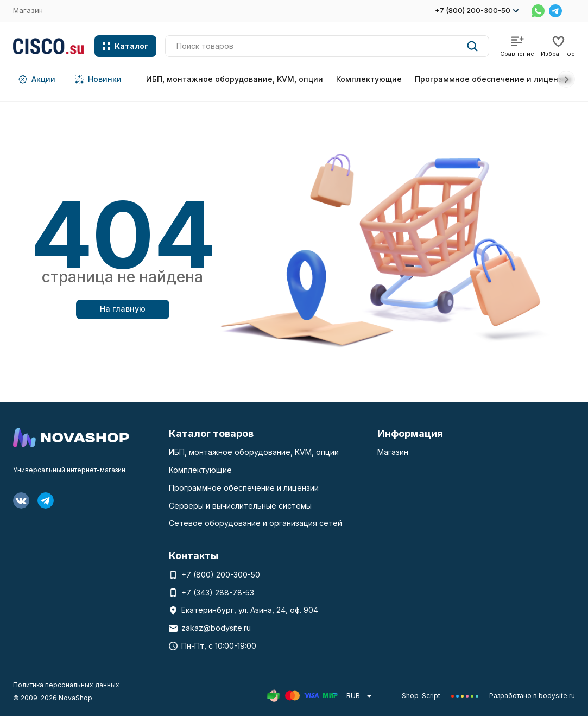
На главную (123, 309)
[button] (566, 79)
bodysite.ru (557, 696)
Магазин (28, 10)
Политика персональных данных (66, 685)
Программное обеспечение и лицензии (493, 79)
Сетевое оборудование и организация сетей (255, 523)
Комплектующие (369, 79)
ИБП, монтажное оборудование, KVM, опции (235, 79)
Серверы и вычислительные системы (240, 506)
